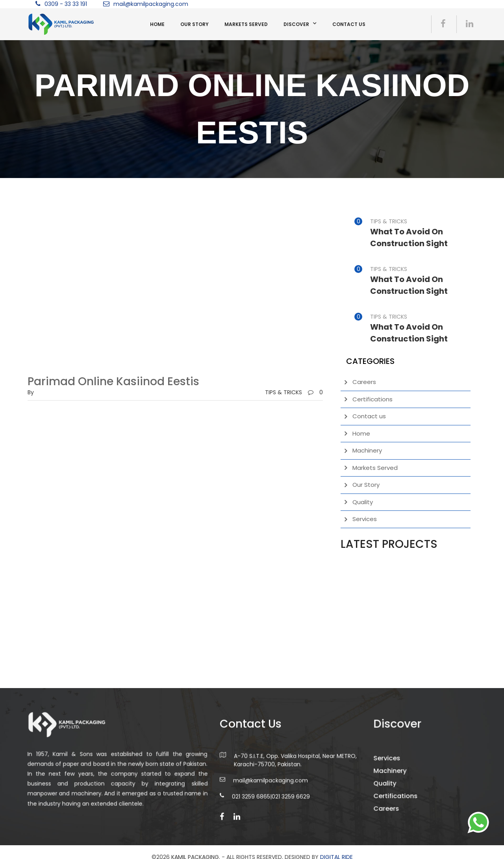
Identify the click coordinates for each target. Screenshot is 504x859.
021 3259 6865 (251, 810)
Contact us (349, 24)
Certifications (372, 399)
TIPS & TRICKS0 (294, 392)
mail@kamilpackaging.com (151, 4)
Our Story (195, 24)
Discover (296, 24)
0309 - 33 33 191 (66, 4)
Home (157, 24)
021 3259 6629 (291, 810)
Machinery (367, 450)
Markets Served (246, 24)
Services (365, 519)
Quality (363, 502)
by (31, 392)
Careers (364, 382)
